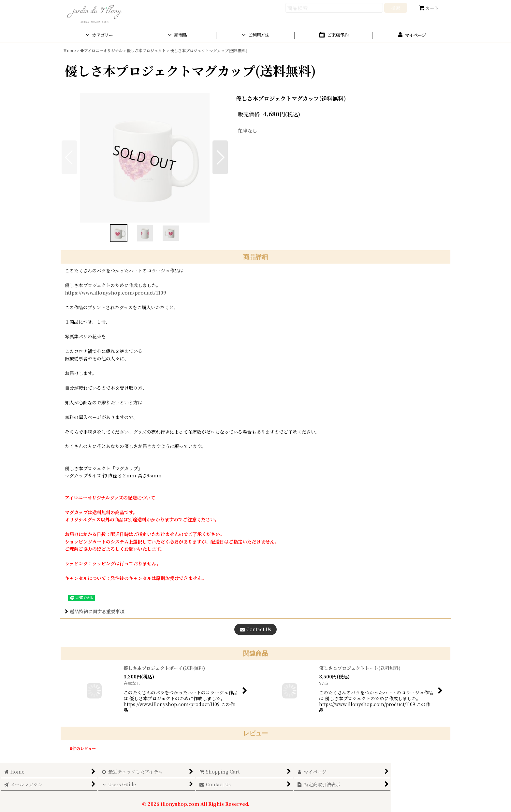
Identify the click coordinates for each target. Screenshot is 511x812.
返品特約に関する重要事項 (95, 611)
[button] (220, 157)
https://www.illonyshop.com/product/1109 (116, 293)
